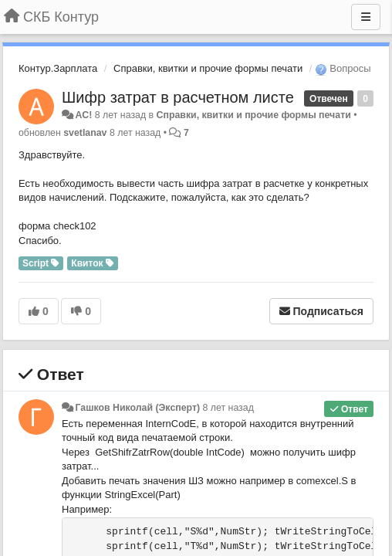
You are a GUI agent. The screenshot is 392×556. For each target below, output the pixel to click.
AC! (83, 115)
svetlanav (85, 133)
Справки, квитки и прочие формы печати (208, 68)
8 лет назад (228, 408)
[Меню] (366, 17)
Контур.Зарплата (58, 68)
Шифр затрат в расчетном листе (178, 97)
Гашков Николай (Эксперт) (137, 408)
